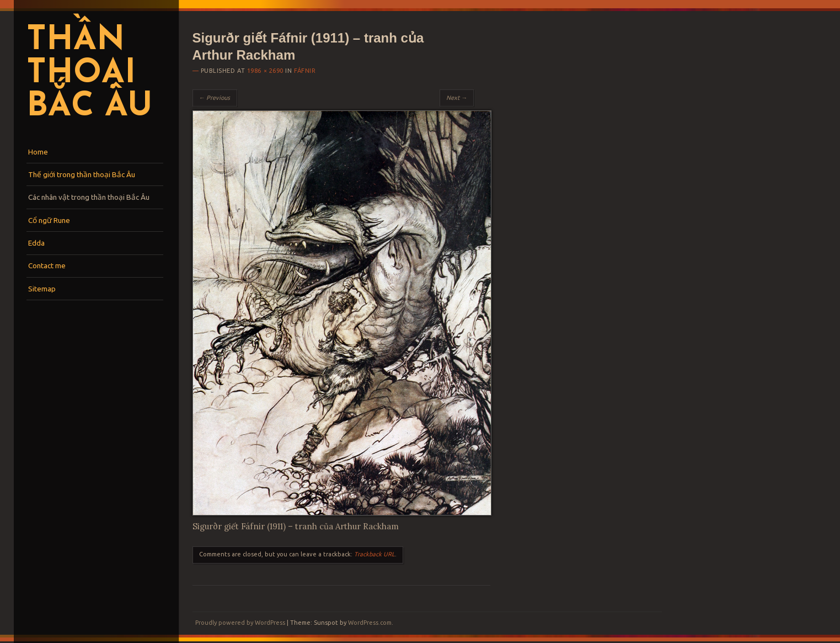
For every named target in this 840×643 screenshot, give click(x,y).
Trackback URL (374, 554)
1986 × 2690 (265, 71)
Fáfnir (305, 71)
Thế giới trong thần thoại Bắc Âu (82, 174)
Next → (457, 98)
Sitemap (42, 289)
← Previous (215, 98)
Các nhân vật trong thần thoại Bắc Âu (89, 197)
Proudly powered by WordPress (240, 623)
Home (38, 152)
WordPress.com (370, 623)
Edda (36, 243)
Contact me (47, 265)
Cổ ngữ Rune (49, 220)
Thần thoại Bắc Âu (89, 74)
